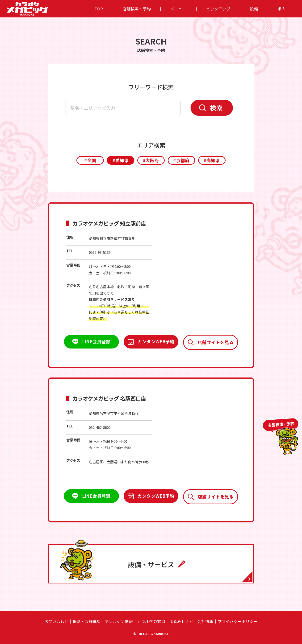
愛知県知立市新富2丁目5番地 (112, 238)
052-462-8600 (100, 427)
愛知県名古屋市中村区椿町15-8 (114, 413)
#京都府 (181, 160)
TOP (99, 9)
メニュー (178, 9)
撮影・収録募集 (87, 621)
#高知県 (212, 160)
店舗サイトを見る (216, 342)
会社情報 (205, 621)
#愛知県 (121, 160)
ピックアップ (218, 9)
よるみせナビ (181, 621)
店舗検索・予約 (137, 9)
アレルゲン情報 (119, 621)
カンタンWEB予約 (156, 341)
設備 (254, 9)
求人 (281, 9)
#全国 (90, 160)
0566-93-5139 (100, 252)
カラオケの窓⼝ (151, 621)
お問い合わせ (56, 621)
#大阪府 (151, 160)
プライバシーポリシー (238, 621)
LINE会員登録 (96, 341)
